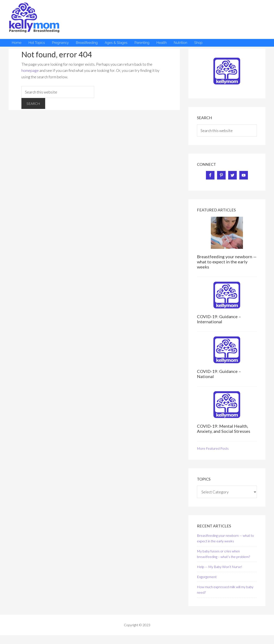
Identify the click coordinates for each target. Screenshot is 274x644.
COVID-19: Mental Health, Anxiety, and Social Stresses (224, 429)
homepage (30, 70)
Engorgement (207, 577)
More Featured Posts (213, 448)
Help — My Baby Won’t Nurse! (220, 567)
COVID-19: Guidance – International (219, 319)
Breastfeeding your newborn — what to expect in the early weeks (227, 262)
